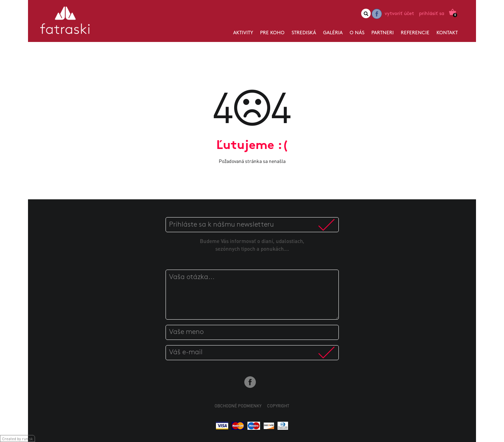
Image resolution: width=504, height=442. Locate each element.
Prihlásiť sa (432, 14)
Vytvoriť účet (399, 14)
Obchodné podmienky (238, 406)
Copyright (278, 406)
